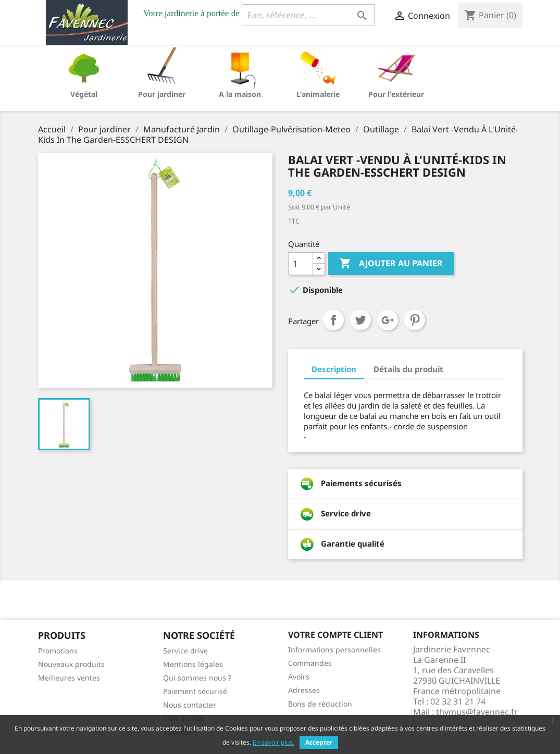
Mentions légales (193, 664)
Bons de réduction (320, 704)
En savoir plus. (273, 742)
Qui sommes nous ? (197, 678)
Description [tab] (334, 369)
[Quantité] (301, 264)
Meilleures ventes (69, 678)
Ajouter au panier (391, 264)
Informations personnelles (334, 650)
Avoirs (299, 677)
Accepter (319, 742)
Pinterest (415, 320)
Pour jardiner (162, 94)
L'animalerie (318, 94)
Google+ (388, 320)
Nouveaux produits (71, 664)
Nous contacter (190, 705)
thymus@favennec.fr (477, 712)
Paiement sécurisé (195, 691)
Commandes (310, 663)
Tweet (360, 320)
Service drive (185, 651)
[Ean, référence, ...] (308, 15)
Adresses (304, 690)
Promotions (58, 651)
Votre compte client (335, 635)
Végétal (84, 94)
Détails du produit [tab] (408, 369)
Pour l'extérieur (396, 94)
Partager (333, 320)
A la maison (240, 94)
